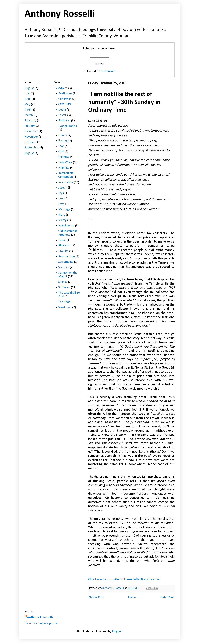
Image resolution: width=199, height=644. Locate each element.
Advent (63, 88)
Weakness (65, 307)
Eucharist (64, 121)
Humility (64, 168)
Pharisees (65, 246)
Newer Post (96, 597)
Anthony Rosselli (60, 14)
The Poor (64, 302)
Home (132, 597)
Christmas (65, 99)
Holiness (64, 157)
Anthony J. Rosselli (40, 617)
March (29, 115)
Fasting (63, 141)
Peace (62, 240)
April (28, 110)
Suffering (64, 287)
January (30, 126)
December (31, 131)
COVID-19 (65, 104)
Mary (62, 215)
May (27, 104)
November (31, 137)
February (30, 121)
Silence (63, 282)
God (61, 151)
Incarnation (66, 182)
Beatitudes (65, 94)
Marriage (64, 209)
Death (62, 110)
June (28, 99)
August (29, 88)
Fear (61, 146)
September (32, 148)
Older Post (167, 597)
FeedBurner (108, 71)
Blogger (117, 632)
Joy (60, 193)
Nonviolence (66, 226)
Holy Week (65, 162)
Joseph (63, 188)
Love (61, 204)
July (27, 94)
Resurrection (67, 256)
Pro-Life (63, 251)
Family (63, 135)
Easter (62, 115)
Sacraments (66, 262)
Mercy (62, 220)
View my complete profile (41, 623)
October (30, 142)
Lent (61, 199)
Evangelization (68, 126)
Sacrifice (64, 267)
